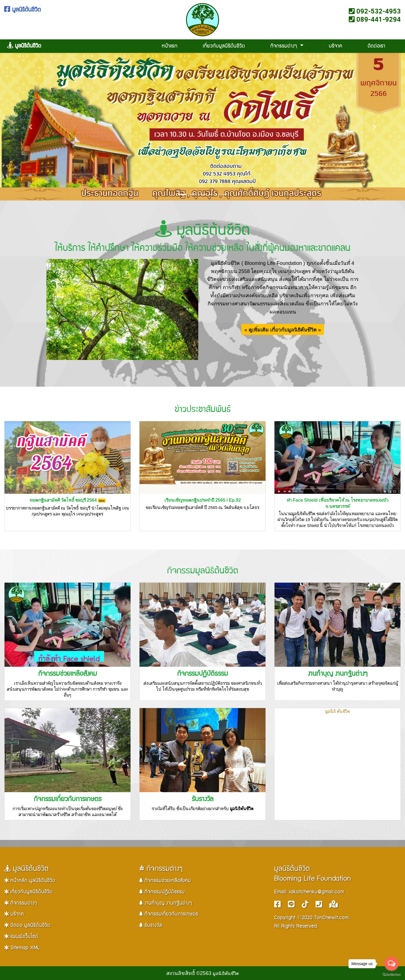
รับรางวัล (203, 799)
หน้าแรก (170, 46)
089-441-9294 (375, 19)
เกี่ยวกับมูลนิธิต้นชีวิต (224, 46)
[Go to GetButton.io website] (391, 974)
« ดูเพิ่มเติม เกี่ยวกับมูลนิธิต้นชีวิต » (283, 329)
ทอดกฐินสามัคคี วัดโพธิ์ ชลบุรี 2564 (68, 500)
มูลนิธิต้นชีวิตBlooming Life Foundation (313, 874)
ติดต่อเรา (376, 46)
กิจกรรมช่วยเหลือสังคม (68, 674)
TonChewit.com (331, 918)
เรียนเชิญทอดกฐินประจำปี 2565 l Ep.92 (203, 500)
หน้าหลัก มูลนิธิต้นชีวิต (30, 881)
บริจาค (336, 46)
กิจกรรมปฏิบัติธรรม (203, 674)
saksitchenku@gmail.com (317, 892)
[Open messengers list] (391, 964)
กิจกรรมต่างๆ (284, 46)
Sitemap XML (22, 948)
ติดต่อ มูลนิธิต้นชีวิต (27, 925)
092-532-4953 (375, 11)
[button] (30, 127)
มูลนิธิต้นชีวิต (22, 10)
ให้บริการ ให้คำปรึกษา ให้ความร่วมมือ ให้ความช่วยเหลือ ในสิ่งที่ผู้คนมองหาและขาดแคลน (203, 248)
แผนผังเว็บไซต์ (21, 937)
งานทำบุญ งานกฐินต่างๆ (338, 674)
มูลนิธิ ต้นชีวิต (337, 711)
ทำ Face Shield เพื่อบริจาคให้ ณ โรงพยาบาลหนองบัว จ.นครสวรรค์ (337, 503)
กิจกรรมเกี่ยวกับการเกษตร (68, 799)
